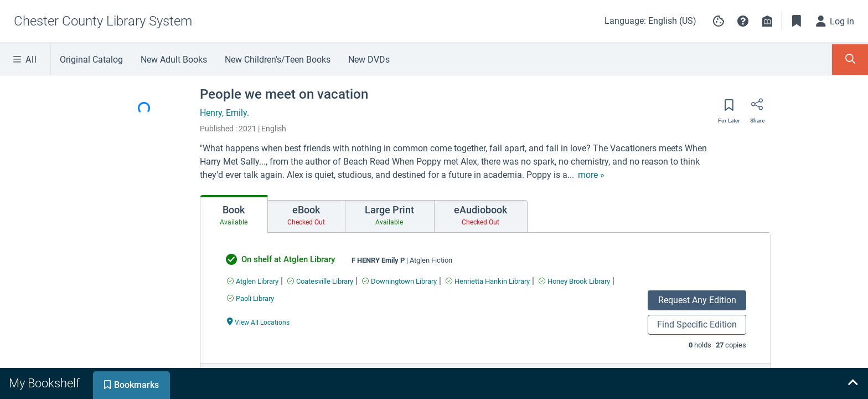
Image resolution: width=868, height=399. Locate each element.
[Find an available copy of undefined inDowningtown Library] (399, 281)
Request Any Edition (697, 300)
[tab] (234, 214)
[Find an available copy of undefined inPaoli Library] (250, 298)
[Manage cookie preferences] (719, 21)
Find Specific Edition (697, 324)
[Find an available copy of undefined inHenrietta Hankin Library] (488, 281)
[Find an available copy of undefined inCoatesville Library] (320, 281)
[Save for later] (729, 109)
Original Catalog (91, 60)
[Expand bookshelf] (852, 383)
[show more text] (591, 175)
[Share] (757, 108)
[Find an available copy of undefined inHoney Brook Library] (574, 281)
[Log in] (835, 21)
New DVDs (369, 60)
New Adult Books (174, 60)
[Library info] (767, 21)
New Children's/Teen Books (278, 60)
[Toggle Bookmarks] (797, 21)
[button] (743, 21)
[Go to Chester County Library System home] (103, 21)
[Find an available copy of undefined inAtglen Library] (253, 281)
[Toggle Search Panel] (850, 60)
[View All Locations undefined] (259, 322)
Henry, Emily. (224, 113)
